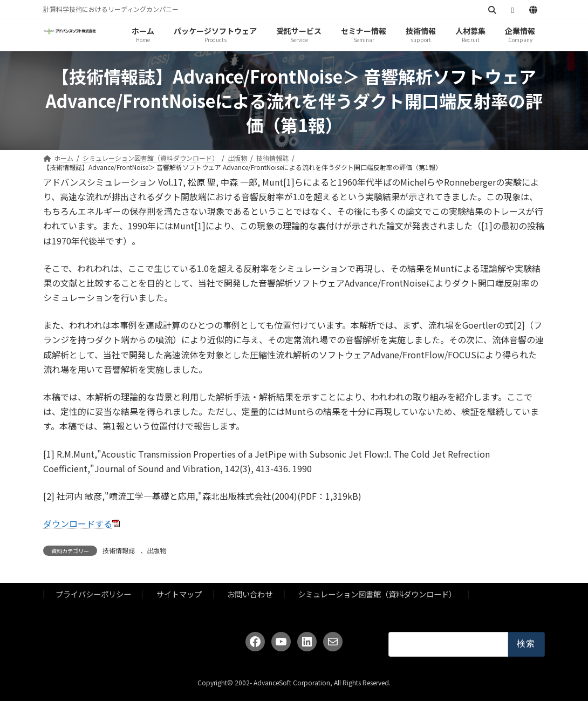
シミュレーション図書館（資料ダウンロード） (377, 594)
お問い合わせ (250, 594)
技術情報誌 (119, 550)
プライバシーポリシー (93, 594)
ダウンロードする (78, 523)
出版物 (156, 550)
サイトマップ (179, 594)
